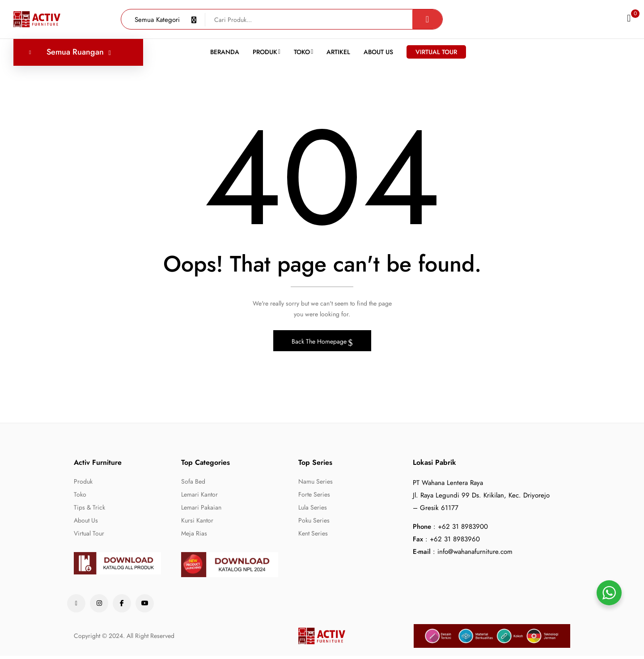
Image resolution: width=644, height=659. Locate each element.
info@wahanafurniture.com (475, 555)
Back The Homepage (320, 344)
